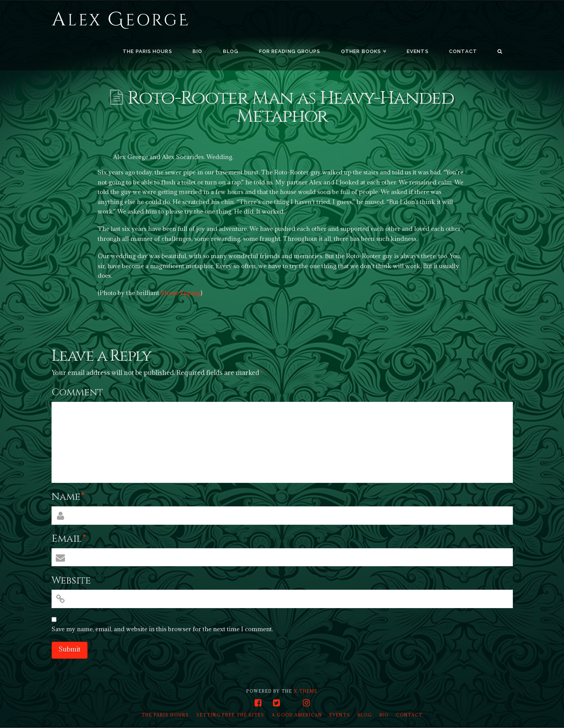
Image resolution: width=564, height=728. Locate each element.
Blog (365, 715)
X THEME (306, 691)
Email (69, 539)
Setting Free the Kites (230, 715)
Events (340, 715)
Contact (409, 715)
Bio (384, 715)
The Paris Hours (165, 715)
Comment (77, 392)
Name (68, 497)
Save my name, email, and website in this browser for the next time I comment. (162, 629)
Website (71, 581)
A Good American (297, 715)
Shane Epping (181, 293)
